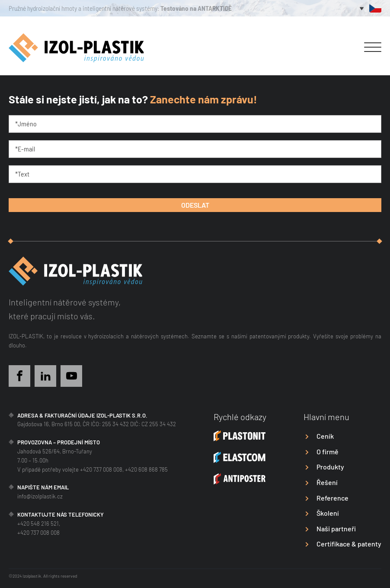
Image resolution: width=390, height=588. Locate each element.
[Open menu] (373, 48)
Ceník (325, 436)
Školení (328, 513)
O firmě (328, 451)
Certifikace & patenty (349, 544)
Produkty (330, 467)
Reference (332, 498)
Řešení (327, 482)
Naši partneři (336, 529)
